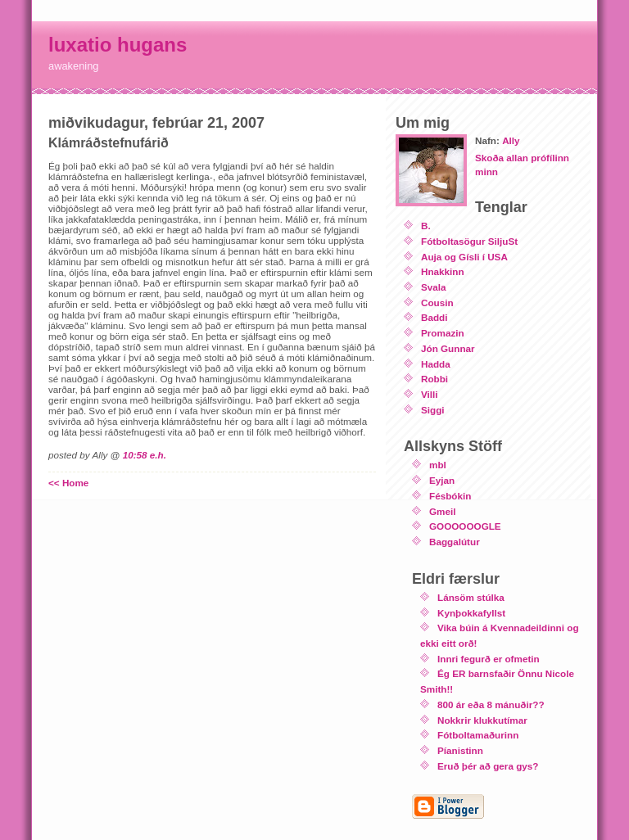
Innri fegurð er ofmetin (489, 659)
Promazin (443, 333)
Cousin (437, 303)
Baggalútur (455, 542)
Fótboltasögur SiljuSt (469, 241)
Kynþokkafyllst (471, 613)
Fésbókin (450, 496)
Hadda (436, 364)
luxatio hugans (118, 45)
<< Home (68, 483)
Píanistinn (460, 750)
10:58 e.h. (145, 455)
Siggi (433, 410)
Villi (430, 394)
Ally (511, 140)
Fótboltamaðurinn (478, 735)
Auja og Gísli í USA (464, 257)
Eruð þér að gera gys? (488, 766)
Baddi (434, 317)
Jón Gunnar (448, 348)
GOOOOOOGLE (465, 526)
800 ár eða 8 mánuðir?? (491, 705)
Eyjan (442, 480)
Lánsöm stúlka (471, 597)
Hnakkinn (443, 271)
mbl (438, 465)
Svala (434, 287)
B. (426, 226)
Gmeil (442, 511)
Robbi (434, 379)
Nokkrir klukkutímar (482, 720)
